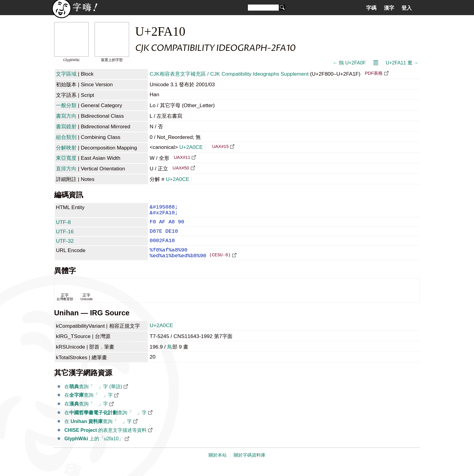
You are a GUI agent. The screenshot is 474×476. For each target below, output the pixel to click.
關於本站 (218, 465)
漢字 (389, 8)
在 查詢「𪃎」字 (98, 431)
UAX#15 (221, 146)
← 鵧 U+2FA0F (349, 63)
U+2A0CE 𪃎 (162, 335)
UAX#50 (181, 168)
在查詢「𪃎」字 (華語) (93, 396)
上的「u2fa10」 (94, 448)
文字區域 (66, 74)
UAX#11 (182, 157)
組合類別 (66, 137)
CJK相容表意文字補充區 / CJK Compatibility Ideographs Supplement (229, 74)
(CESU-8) (220, 264)
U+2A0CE (192, 147)
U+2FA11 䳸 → (402, 63)
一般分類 (66, 105)
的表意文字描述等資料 (106, 440)
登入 (407, 8)
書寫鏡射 (66, 126)
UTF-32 (65, 246)
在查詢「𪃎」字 (89, 405)
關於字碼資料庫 (250, 465)
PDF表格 (374, 73)
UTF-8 (63, 225)
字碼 (371, 8)
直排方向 (66, 169)
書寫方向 (66, 116)
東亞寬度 (66, 158)
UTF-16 (65, 236)
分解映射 (66, 148)
